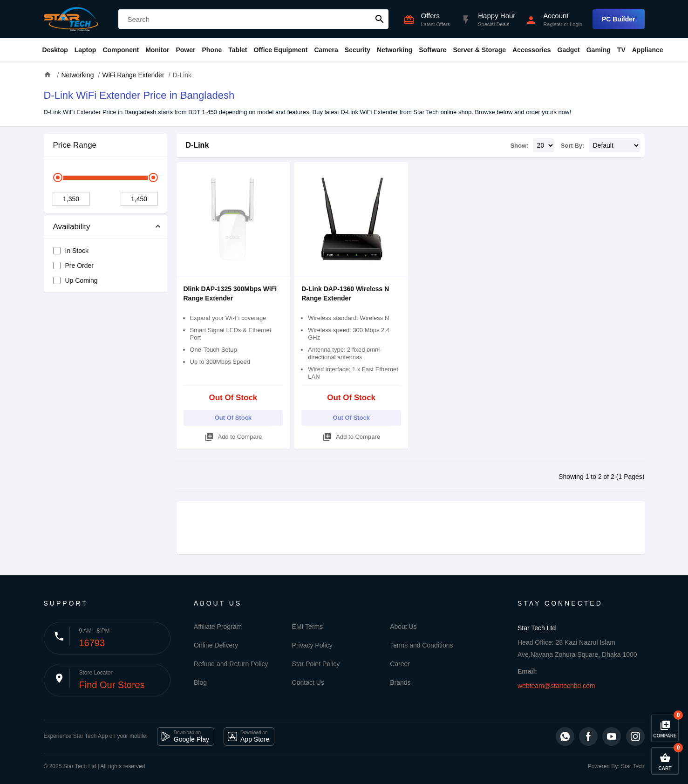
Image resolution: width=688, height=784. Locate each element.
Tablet (238, 50)
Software (433, 50)
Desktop (55, 50)
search (380, 19)
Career (400, 664)
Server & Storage (479, 50)
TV (621, 50)
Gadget (569, 50)
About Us (403, 627)
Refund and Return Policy (231, 664)
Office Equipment (280, 50)
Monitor (157, 50)
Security (358, 50)
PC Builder (619, 19)
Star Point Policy (316, 664)
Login (576, 24)
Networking (395, 50)
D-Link (198, 145)
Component (121, 50)
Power (185, 50)
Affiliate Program (218, 627)
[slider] (58, 177)
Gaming (599, 50)
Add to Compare (233, 435)
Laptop (85, 50)
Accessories (532, 50)
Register (553, 24)
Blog (200, 682)
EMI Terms (308, 627)
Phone (212, 50)
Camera (326, 50)
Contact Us (308, 682)
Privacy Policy (312, 645)
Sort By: (573, 146)
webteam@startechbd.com (556, 686)
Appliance (648, 50)
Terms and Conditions (421, 645)
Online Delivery (216, 645)
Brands (400, 682)
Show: (519, 146)
